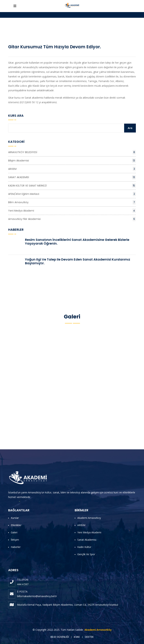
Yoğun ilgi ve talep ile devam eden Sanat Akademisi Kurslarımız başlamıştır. (78, 261)
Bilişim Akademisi (72, 161)
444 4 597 (23, 584)
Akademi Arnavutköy (98, 630)
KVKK (77, 637)
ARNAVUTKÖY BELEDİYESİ (72, 152)
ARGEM (72, 169)
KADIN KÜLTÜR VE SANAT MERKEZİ (72, 186)
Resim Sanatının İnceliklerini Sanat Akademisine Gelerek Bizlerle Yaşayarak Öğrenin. (77, 242)
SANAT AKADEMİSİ (72, 177)
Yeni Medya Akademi (72, 211)
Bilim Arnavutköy (72, 202)
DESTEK (89, 637)
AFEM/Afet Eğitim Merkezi (72, 194)
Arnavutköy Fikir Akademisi (72, 219)
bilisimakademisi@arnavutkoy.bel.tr (37, 596)
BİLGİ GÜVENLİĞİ (60, 637)
